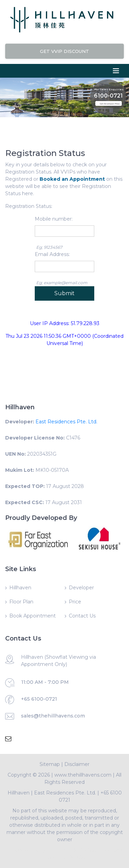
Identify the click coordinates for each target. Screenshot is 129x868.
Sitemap (50, 764)
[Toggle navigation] (116, 71)
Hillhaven (20, 588)
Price (75, 602)
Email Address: (52, 254)
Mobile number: (54, 219)
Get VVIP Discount (64, 51)
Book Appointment (33, 616)
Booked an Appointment (72, 179)
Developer (81, 588)
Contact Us (82, 616)
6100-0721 (108, 93)
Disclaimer (77, 764)
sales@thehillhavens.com (53, 716)
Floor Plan (21, 602)
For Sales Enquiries (109, 87)
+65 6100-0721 (39, 699)
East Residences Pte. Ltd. (66, 422)
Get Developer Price (110, 104)
